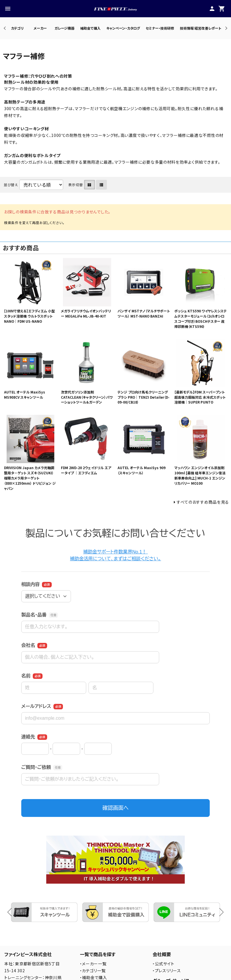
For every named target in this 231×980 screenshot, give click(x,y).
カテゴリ (17, 28)
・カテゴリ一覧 (93, 971)
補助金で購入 (90, 28)
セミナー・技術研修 (160, 28)
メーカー (40, 28)
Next (225, 28)
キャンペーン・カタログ (123, 28)
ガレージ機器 (65, 28)
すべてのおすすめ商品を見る (203, 502)
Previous (5, 28)
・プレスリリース (167, 971)
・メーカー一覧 (93, 964)
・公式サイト (163, 964)
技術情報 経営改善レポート (201, 28)
